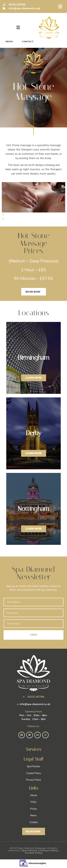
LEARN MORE (34, 378)
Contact (28, 42)
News (9, 42)
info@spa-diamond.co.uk (35, 704)
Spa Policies (29, 850)
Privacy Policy (49, 850)
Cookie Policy (34, 853)
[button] (33, 215)
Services (33, 749)
